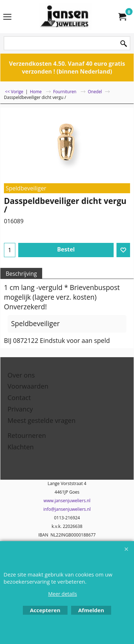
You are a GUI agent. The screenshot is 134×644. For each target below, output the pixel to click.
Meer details (63, 594)
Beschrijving (21, 274)
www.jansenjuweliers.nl (67, 501)
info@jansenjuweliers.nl (67, 509)
